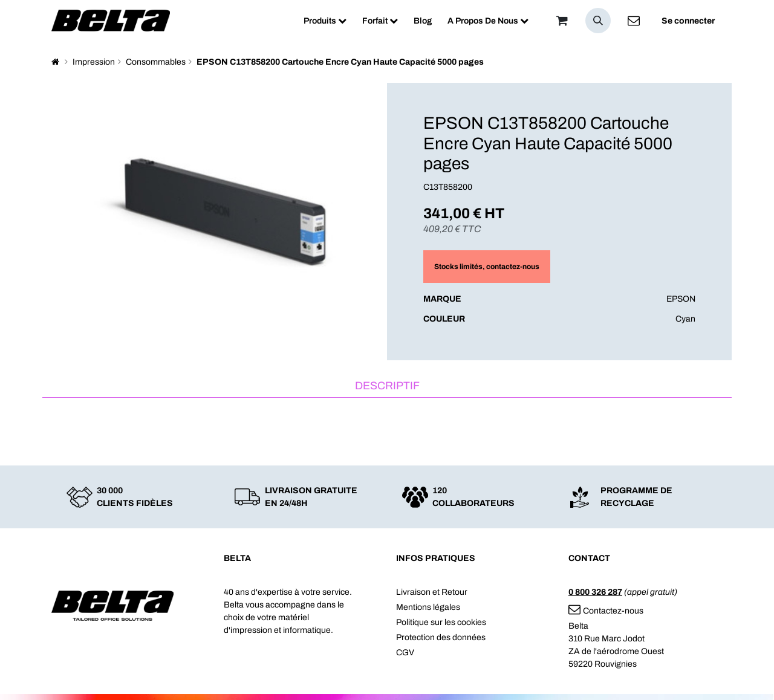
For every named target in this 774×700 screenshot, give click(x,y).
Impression (94, 62)
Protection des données (441, 637)
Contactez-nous (606, 611)
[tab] (387, 387)
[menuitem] (325, 21)
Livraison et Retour (432, 592)
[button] (598, 21)
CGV (405, 653)
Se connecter (688, 21)
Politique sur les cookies (441, 622)
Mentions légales (428, 607)
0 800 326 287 (595, 592)
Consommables (156, 62)
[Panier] (562, 21)
